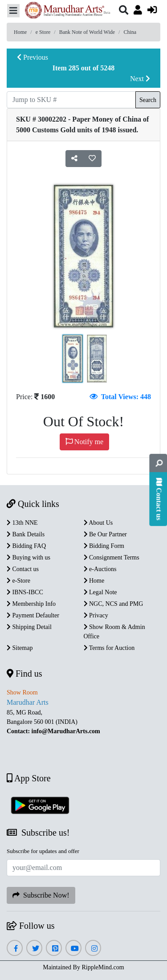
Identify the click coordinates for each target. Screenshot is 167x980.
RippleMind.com (103, 967)
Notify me (84, 442)
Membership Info (31, 604)
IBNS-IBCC (25, 592)
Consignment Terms (112, 557)
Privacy (96, 615)
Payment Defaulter (33, 615)
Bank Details (26, 534)
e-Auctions (100, 569)
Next (140, 79)
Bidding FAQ (26, 546)
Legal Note (100, 592)
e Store (43, 32)
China (130, 32)
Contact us (23, 569)
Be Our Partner (105, 534)
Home (20, 32)
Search (148, 100)
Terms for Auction (109, 648)
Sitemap (20, 648)
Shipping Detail (29, 627)
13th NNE (22, 523)
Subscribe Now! (41, 895)
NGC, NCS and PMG (114, 604)
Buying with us (29, 557)
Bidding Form (104, 546)
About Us (98, 523)
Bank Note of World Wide (87, 32)
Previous (33, 57)
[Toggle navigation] (13, 11)
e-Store (18, 581)
